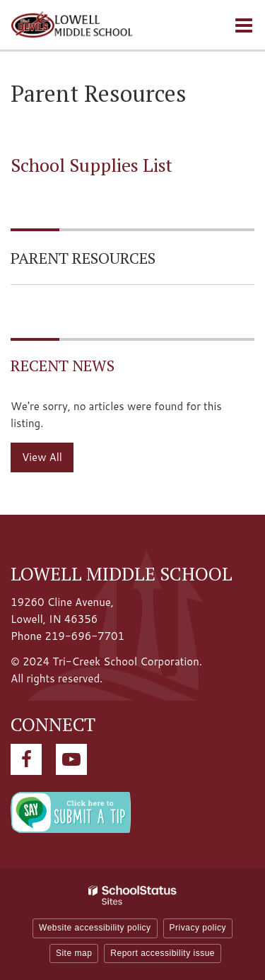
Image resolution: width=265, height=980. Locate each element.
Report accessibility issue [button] (163, 953)
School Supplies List (92, 165)
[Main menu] (244, 25)
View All (42, 457)
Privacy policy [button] (198, 928)
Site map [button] (74, 953)
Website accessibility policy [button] (95, 928)
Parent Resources (83, 258)
